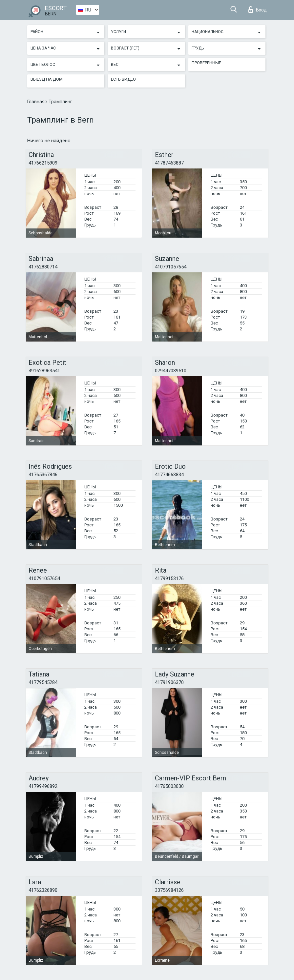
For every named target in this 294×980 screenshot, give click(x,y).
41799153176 (169, 578)
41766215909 (43, 163)
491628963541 (44, 371)
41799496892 (43, 786)
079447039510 (171, 371)
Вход (258, 10)
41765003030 (169, 786)
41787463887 (169, 163)
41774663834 (169, 475)
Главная (36, 102)
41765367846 (43, 475)
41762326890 (43, 890)
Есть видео (123, 79)
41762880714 (43, 267)
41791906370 (169, 682)
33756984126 (169, 890)
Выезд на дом (47, 79)
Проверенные (206, 63)
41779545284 (43, 682)
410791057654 (171, 267)
